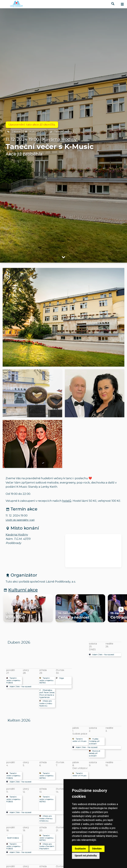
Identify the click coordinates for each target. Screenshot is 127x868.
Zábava (14, 132)
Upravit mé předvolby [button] (86, 856)
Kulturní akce (35, 132)
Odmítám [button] (97, 849)
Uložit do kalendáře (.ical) (20, 520)
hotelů (67, 501)
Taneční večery (61, 132)
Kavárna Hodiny (60, 140)
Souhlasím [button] (80, 849)
